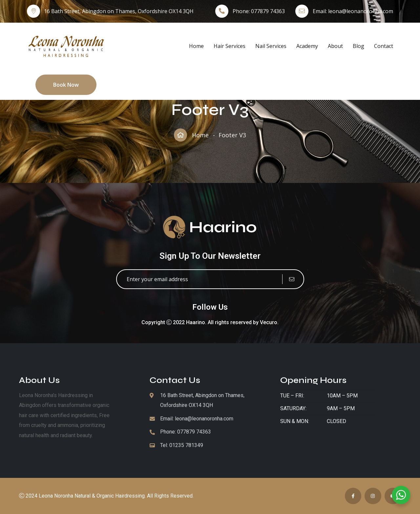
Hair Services (230, 46)
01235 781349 (186, 445)
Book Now (66, 85)
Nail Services (271, 46)
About (335, 46)
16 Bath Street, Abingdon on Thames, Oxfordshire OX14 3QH (119, 11)
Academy (307, 46)
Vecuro (269, 322)
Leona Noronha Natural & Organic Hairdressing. (92, 496)
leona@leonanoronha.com (361, 11)
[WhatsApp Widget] (401, 495)
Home (196, 46)
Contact (384, 46)
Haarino (196, 322)
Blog (358, 46)
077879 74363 (268, 11)
